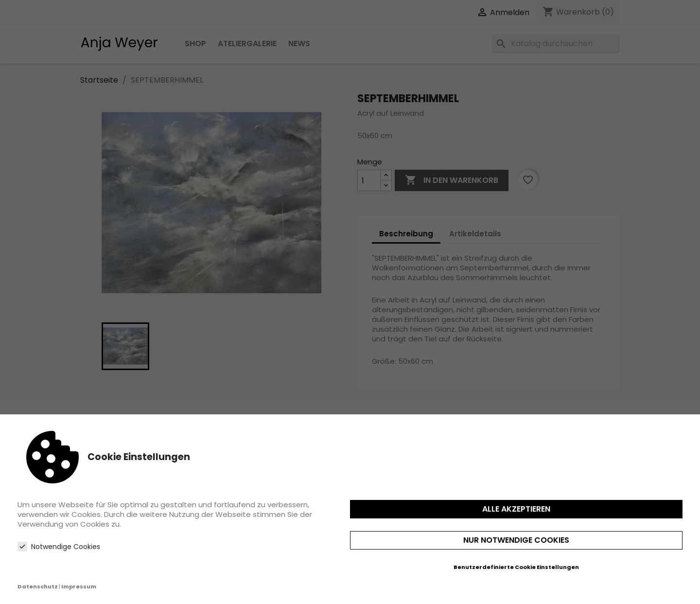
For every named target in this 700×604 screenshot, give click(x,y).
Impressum (79, 586)
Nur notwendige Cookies (516, 540)
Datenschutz (38, 586)
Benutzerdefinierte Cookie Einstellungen (516, 567)
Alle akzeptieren (516, 509)
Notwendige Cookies (59, 547)
